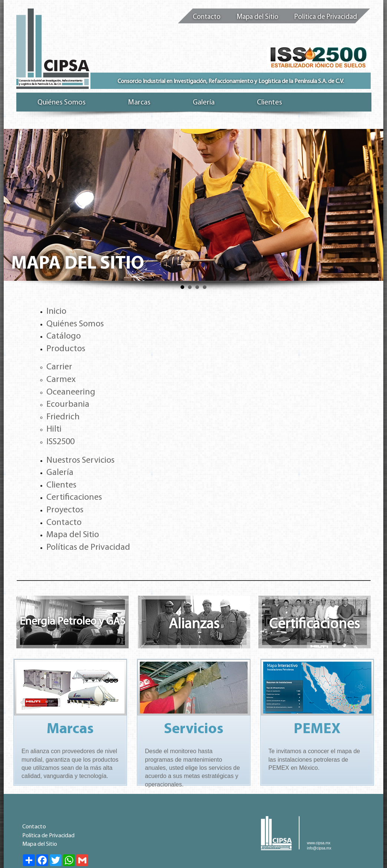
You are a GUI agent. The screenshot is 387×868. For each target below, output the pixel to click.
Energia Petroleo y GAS (72, 622)
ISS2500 (60, 442)
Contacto (207, 17)
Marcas (70, 729)
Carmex (61, 380)
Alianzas (194, 625)
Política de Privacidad (326, 17)
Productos (66, 349)
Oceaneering (71, 392)
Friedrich (63, 417)
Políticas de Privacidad (88, 548)
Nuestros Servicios (80, 460)
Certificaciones (74, 498)
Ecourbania (68, 405)
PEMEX (317, 729)
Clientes (61, 485)
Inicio (56, 312)
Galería (60, 473)
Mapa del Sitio (257, 17)
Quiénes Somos (75, 324)
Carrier (59, 367)
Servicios (194, 729)
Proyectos (65, 510)
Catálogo (64, 336)
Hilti (54, 429)
